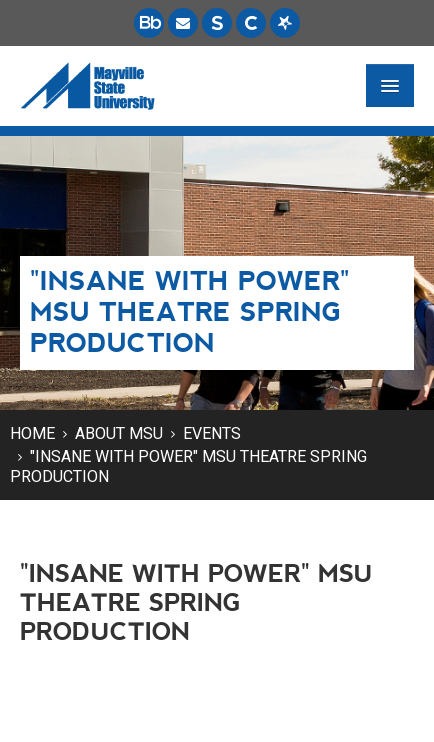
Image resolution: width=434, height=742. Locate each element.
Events (212, 433)
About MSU (119, 433)
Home (32, 433)
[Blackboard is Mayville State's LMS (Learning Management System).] (149, 23)
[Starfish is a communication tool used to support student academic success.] (285, 23)
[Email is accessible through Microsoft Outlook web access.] (183, 23)
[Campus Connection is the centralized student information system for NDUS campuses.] (251, 23)
